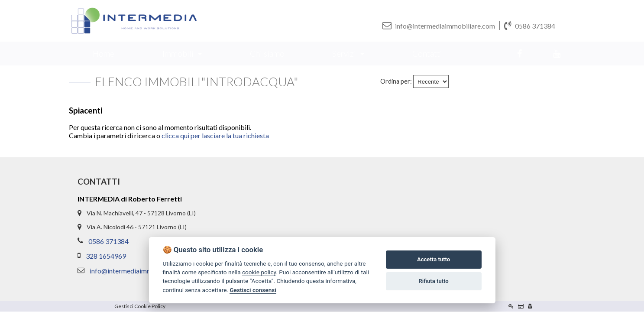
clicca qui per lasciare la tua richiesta (215, 136)
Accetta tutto (434, 259)
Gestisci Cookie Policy (140, 307)
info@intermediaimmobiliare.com (439, 25)
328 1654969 (106, 256)
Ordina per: (396, 82)
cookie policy (259, 272)
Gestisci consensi (253, 290)
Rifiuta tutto (433, 281)
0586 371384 (530, 25)
